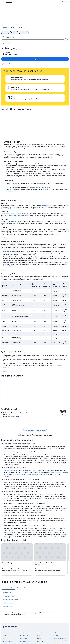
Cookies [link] (39, 606)
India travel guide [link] (24, 603)
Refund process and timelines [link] (58, 611)
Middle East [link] (19, 2)
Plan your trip (66, 2)
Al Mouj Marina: (8, 218)
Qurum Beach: (8, 230)
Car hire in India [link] (24, 617)
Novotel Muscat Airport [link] (11, 438)
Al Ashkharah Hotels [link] (9, 563)
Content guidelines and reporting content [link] (42, 619)
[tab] (25, 29)
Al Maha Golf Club (8, 181)
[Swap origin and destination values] (35, 40)
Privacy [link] (38, 603)
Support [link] (56, 603)
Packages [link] (12, 2)
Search (63, 45)
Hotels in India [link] (23, 606)
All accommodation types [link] (26, 620)
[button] (35, 549)
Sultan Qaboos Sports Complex (19, 182)
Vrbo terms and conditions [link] (43, 616)
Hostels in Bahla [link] (7, 573)
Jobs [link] (4, 606)
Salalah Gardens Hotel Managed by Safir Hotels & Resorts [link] (29, 441)
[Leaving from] (19, 40)
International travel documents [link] (58, 619)
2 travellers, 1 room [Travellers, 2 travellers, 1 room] (44, 46)
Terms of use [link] (40, 609)
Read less (4, 205)
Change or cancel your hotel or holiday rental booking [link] (60, 606)
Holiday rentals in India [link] (25, 609)
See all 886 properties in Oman (35, 398)
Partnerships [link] (6, 611)
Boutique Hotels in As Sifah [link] (11, 567)
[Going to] (51, 40)
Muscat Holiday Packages (43, 154)
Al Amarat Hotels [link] (8, 560)
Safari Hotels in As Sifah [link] (9, 570)
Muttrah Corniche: (9, 224)
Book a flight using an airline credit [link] (60, 615)
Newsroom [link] (6, 614)
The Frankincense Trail (14, 189)
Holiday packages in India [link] (26, 611)
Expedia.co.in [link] (4, 2)
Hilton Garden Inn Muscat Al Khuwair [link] (31, 438)
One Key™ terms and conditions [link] (42, 612)
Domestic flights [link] (24, 614)
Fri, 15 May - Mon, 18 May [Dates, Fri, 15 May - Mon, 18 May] (16, 46)
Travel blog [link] (22, 623)
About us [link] (5, 603)
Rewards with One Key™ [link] (26, 626)
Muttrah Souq (45, 173)
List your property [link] (7, 609)
